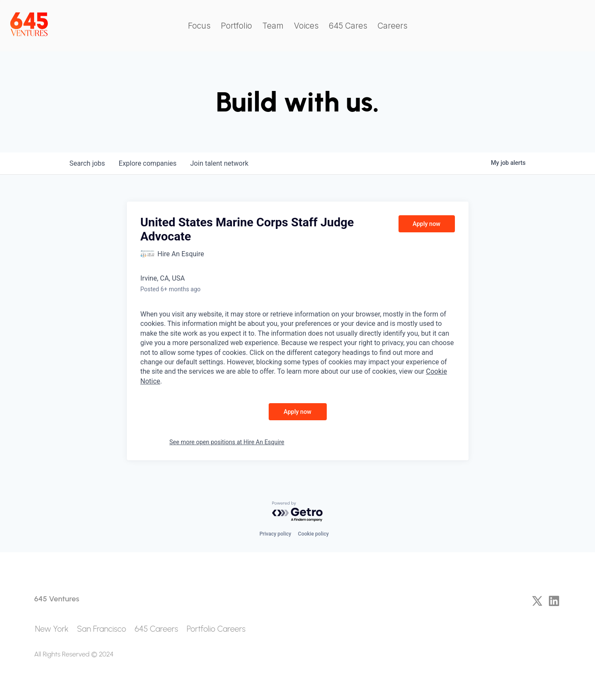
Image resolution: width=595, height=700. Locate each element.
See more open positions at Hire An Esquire (227, 442)
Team (273, 26)
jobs (87, 163)
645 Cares (348, 26)
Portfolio (236, 26)
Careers (393, 26)
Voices (306, 26)
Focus (199, 26)
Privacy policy (275, 534)
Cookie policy (314, 534)
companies (148, 163)
